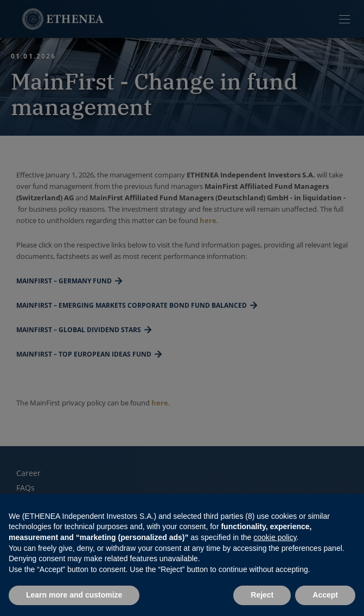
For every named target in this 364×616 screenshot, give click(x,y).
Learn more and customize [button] (74, 595)
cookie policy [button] (275, 537)
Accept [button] (325, 595)
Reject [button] (262, 595)
